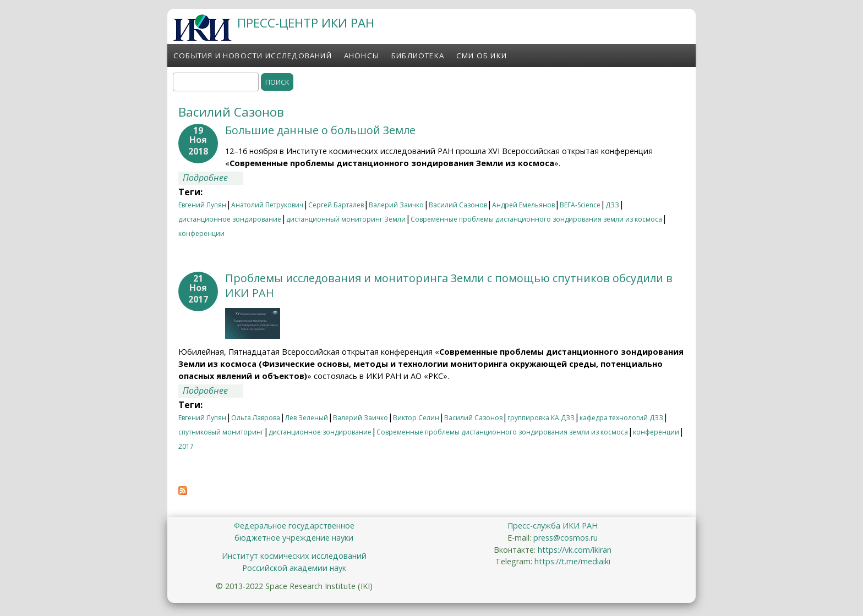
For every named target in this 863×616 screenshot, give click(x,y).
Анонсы (362, 56)
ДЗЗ (612, 205)
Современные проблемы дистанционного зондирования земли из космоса (536, 219)
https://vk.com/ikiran (575, 550)
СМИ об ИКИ (482, 56)
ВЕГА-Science (580, 205)
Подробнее (213, 178)
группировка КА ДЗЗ (541, 418)
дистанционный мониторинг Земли (346, 219)
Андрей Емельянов (523, 205)
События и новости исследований (253, 56)
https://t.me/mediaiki (572, 561)
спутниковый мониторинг (221, 432)
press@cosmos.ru (566, 538)
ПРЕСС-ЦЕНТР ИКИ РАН (306, 23)
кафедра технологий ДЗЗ (621, 418)
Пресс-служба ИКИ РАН (553, 526)
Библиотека (418, 56)
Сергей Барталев (336, 205)
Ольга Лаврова (256, 418)
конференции (201, 233)
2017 (186, 446)
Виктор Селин (416, 418)
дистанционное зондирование (230, 219)
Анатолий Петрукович (267, 205)
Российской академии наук (294, 568)
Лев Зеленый (307, 418)
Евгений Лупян (202, 205)
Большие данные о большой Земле (320, 130)
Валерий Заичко (396, 205)
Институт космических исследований (294, 556)
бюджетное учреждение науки (294, 538)
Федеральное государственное (294, 526)
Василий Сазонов (458, 205)
